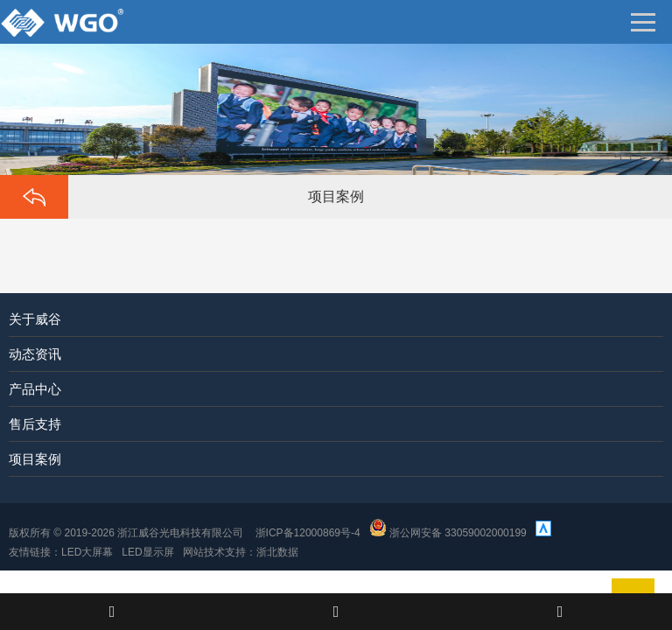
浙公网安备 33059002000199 (448, 533)
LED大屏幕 (87, 552)
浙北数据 (277, 552)
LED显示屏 (147, 552)
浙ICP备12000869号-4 (308, 533)
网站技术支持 (214, 552)
